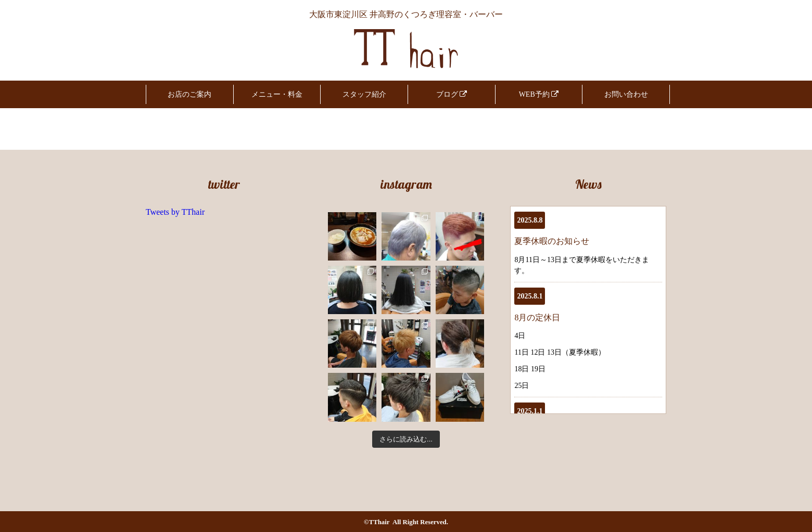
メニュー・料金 (277, 94)
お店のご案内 (189, 94)
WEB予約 (539, 94)
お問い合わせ (626, 94)
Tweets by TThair (175, 212)
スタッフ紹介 (364, 94)
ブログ (452, 94)
